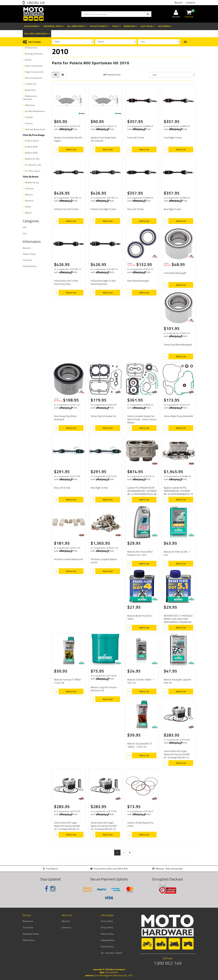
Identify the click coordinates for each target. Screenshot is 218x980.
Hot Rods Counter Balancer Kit (68, 559)
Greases (29, 123)
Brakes (28, 60)
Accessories (32, 26)
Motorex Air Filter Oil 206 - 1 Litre (177, 553)
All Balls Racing (32, 182)
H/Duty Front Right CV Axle (103, 209)
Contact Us (191, 2)
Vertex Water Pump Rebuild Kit (178, 416)
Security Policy (107, 946)
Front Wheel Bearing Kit (175, 273)
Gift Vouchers (29, 940)
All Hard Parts (77, 26)
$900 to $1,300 (32, 159)
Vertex (28, 207)
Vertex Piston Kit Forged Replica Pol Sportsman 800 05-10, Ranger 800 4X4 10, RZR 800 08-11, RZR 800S (177, 756)
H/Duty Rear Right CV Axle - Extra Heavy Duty (104, 282)
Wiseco (28, 213)
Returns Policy (29, 254)
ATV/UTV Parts (99, 26)
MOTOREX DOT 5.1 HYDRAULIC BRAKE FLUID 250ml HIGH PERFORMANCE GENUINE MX (178, 619)
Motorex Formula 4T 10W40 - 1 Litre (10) (68, 681)
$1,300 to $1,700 (33, 165)
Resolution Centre (31, 934)
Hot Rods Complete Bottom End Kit (104, 561)
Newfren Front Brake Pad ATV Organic (68, 139)
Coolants (29, 117)
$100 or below (32, 141)
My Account (28, 921)
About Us (179, 2)
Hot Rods (29, 188)
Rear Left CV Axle (135, 209)
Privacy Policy (107, 927)
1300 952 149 (35, 3)
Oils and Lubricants (37, 34)
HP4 (25, 227)
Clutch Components (34, 66)
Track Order (28, 927)
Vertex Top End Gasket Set (103, 416)
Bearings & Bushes (34, 54)
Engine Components (34, 72)
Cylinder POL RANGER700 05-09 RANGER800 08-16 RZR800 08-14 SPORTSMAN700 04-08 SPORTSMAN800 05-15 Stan (142, 492)
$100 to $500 (31, 147)
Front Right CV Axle (173, 138)
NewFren (29, 201)
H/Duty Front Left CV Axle (66, 209)
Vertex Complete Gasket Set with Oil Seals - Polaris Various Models (142, 419)
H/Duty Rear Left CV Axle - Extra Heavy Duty (67, 282)
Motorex (29, 195)
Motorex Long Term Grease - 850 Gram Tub (104, 689)
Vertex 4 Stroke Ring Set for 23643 (140, 824)
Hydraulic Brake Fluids (35, 129)
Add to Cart (71, 149)
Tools (116, 26)
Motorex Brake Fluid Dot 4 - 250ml (140, 617)
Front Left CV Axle (136, 138)
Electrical (148, 26)
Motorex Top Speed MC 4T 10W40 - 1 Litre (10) (140, 745)
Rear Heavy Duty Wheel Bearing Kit (65, 418)
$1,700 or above (33, 171)
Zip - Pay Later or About (111, 953)
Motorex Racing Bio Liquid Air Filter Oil (178, 681)
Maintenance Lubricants (30, 98)
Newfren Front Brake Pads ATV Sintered (103, 139)
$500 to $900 (31, 153)
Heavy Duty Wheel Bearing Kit (178, 345)
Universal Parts (54, 26)
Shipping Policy (30, 266)
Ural (25, 233)
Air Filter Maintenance (35, 111)
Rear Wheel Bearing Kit (138, 281)
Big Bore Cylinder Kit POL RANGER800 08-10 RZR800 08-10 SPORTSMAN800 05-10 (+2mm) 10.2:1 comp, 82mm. (178, 492)
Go (185, 42)
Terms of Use (107, 921)
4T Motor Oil (31, 84)
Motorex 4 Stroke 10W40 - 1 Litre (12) (141, 681)
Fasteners (165, 26)
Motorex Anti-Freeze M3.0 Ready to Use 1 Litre (140, 553)
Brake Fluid (30, 90)
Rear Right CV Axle (173, 209)
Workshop (131, 26)
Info (75, 129)
